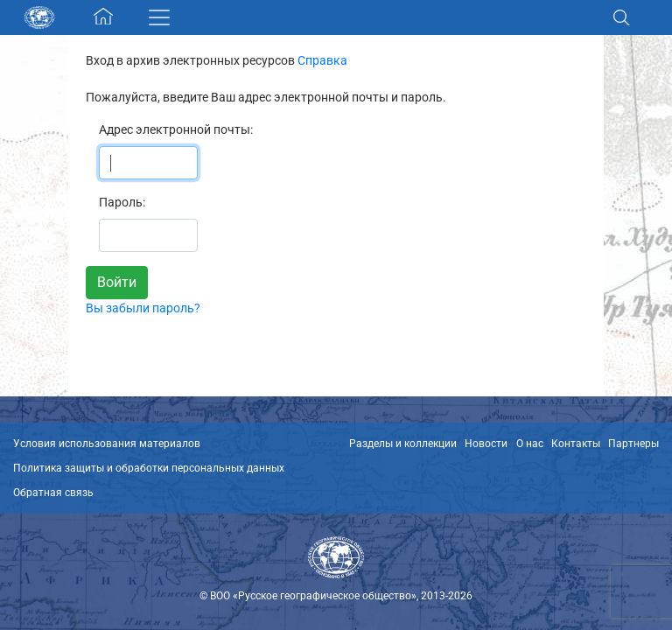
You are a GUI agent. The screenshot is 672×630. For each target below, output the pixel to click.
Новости (486, 444)
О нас (530, 444)
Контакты (576, 444)
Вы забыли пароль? (143, 308)
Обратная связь (53, 493)
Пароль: (122, 202)
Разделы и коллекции (403, 444)
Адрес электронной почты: (176, 129)
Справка (322, 60)
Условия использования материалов (107, 444)
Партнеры (633, 444)
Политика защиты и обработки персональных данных (149, 468)
